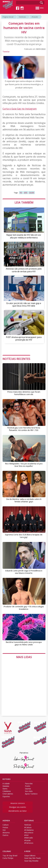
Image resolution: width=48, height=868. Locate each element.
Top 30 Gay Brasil (10, 856)
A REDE (27, 851)
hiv (21, 193)
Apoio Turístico (31, 794)
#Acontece (29, 833)
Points (28, 786)
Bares (5, 789)
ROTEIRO (7, 779)
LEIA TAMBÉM (24, 202)
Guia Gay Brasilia (31, 861)
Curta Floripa (8, 858)
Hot (4, 830)
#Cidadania (29, 830)
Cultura (6, 825)
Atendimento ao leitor (18, 811)
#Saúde (35, 17)
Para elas (29, 784)
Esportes (6, 796)
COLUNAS (7, 851)
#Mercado (29, 838)
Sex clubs (29, 791)
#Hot (26, 835)
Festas (5, 828)
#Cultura (28, 828)
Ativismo (6, 833)
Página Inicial (8, 17)
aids (26, 193)
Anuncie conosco (18, 803)
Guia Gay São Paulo (33, 858)
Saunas (28, 789)
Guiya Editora (30, 856)
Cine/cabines (8, 794)
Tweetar (6, 52)
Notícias (22, 17)
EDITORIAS (29, 821)
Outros (5, 835)
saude (32, 193)
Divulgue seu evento (18, 807)
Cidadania (7, 791)
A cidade (6, 784)
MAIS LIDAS (24, 657)
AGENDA (6, 821)
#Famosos (29, 843)
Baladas (6, 786)
